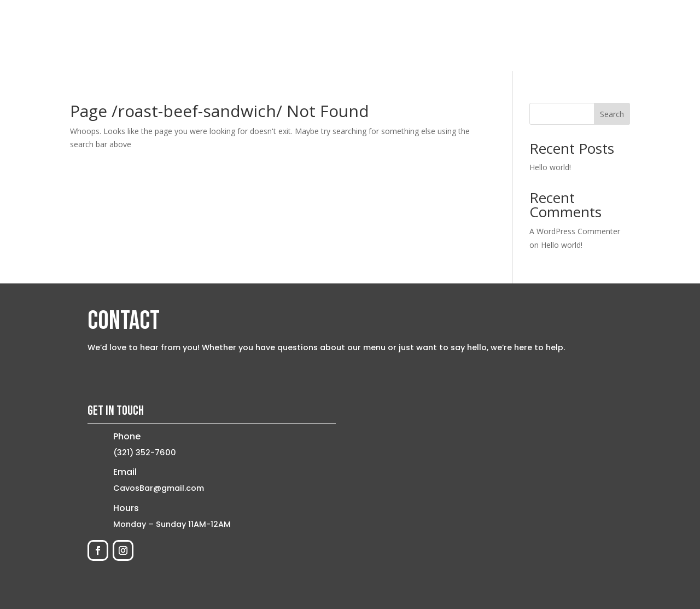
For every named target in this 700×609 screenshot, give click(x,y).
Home (405, 36)
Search (612, 114)
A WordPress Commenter (575, 231)
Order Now (536, 36)
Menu (486, 36)
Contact (593, 36)
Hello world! (550, 167)
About (446, 36)
